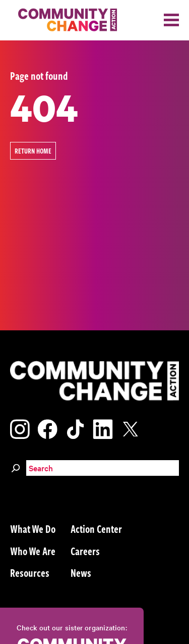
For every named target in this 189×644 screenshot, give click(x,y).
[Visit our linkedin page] (103, 428)
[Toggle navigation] (171, 20)
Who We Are (33, 551)
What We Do (33, 528)
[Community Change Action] (64, 20)
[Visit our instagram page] (20, 428)
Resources (30, 572)
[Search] (16, 467)
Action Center (96, 528)
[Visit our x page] (133, 428)
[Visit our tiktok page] (75, 428)
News (81, 572)
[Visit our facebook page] (47, 428)
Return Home (33, 151)
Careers (85, 551)
